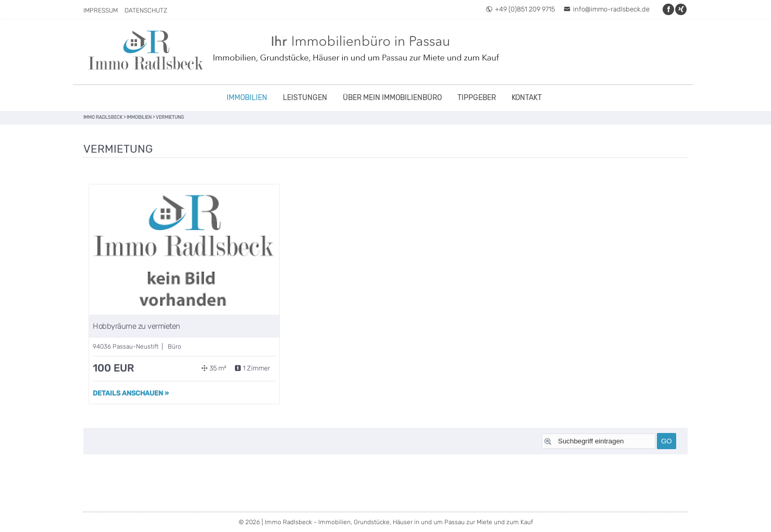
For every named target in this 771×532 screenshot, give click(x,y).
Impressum (101, 10)
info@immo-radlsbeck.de (607, 9)
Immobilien (247, 98)
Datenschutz (146, 10)
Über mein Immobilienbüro (392, 98)
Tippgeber (477, 98)
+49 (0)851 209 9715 (520, 9)
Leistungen (305, 98)
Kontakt (527, 98)
